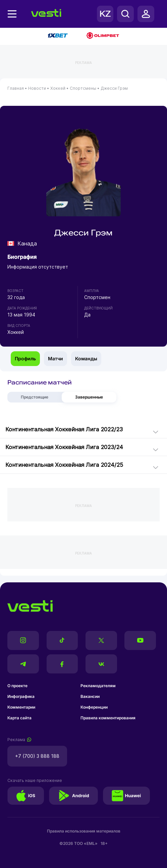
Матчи (55, 358)
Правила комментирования (108, 718)
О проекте (17, 686)
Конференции (94, 707)
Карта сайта (19, 718)
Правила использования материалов (84, 831)
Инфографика (21, 696)
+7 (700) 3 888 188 (37, 756)
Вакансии (90, 696)
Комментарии (21, 707)
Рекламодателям (98, 686)
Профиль (25, 358)
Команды (86, 358)
